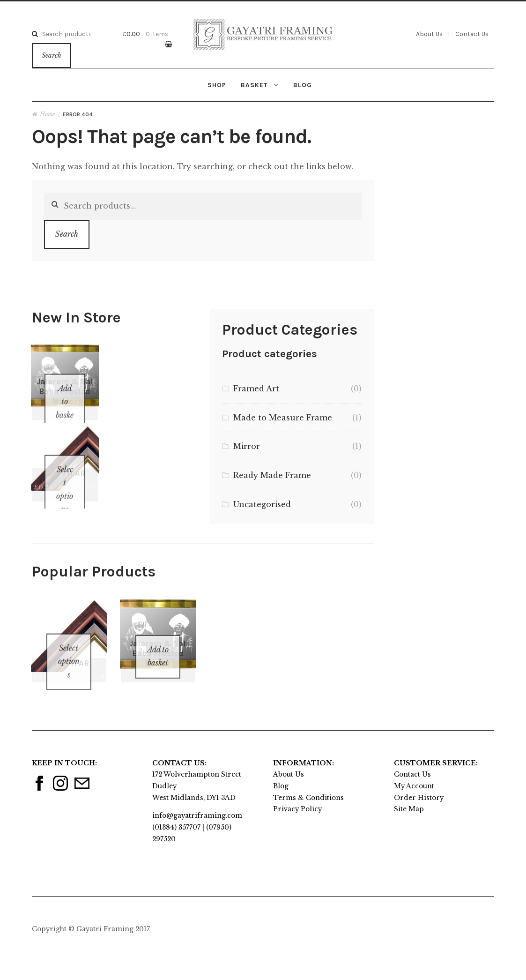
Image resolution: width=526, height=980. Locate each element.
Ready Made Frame (272, 475)
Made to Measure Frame (283, 418)
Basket (254, 85)
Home (47, 114)
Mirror (247, 446)
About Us (429, 34)
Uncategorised (262, 504)
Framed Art (256, 389)
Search (52, 56)
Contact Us (472, 34)
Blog (303, 85)
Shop (217, 85)
